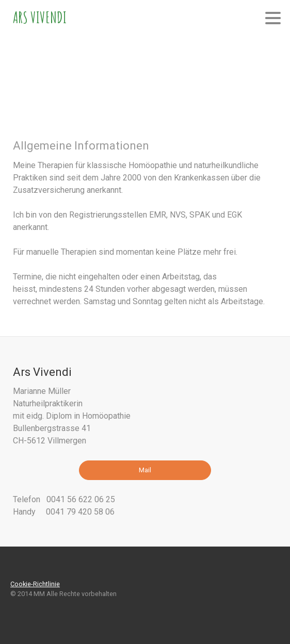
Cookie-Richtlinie (35, 584)
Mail (145, 470)
